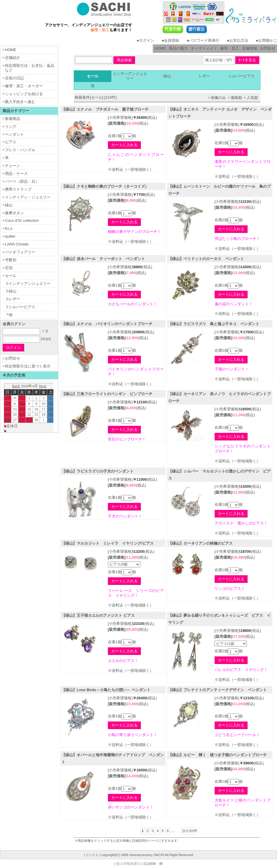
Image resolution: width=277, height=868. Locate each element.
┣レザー (13, 299)
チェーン (13, 166)
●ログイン (145, 40)
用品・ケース (16, 174)
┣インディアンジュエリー (28, 284)
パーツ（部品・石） (22, 181)
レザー (204, 76)
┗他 (9, 315)
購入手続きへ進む (20, 102)
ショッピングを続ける (24, 94)
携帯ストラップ (18, 189)
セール (11, 276)
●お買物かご (266, 40)
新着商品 (13, 119)
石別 (9, 268)
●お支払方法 (237, 40)
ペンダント (14, 134)
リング (11, 127)
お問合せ (268, 48)
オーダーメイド (204, 48)
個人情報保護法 (128, 863)
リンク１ (92, 855)
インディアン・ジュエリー (28, 197)
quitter (10, 236)
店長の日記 (14, 78)
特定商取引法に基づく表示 (28, 366)
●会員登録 (171, 40)
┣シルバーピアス (20, 307)
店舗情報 (250, 48)
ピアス (11, 142)
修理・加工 (230, 48)
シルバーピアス (242, 76)
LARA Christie (17, 244)
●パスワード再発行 (203, 40)
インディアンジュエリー (130, 76)
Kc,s (9, 228)
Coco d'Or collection (22, 221)
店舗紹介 (13, 58)
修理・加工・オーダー (24, 86)
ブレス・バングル (20, 150)
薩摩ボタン (14, 213)
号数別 (11, 260)
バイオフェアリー (20, 252)
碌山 (167, 76)
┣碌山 (11, 291)
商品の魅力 (178, 48)
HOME (160, 48)
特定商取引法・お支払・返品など (30, 68)
